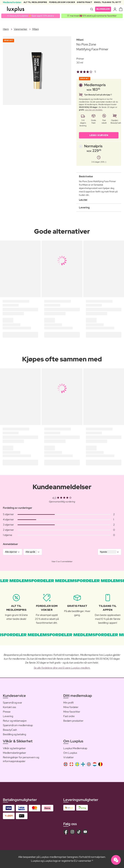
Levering (8, 716)
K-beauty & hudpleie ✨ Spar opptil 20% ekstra (31, 16)
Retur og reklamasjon (15, 721)
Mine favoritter (72, 712)
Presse (7, 712)
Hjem (6, 29)
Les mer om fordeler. (94, 110)
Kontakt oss (9, 707)
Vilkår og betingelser (14, 748)
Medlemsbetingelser (15, 753)
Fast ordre (69, 716)
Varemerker (21, 29)
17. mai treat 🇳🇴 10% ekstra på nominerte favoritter (92, 16)
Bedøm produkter (73, 721)
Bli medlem (103, 9)
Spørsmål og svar (13, 703)
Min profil (68, 703)
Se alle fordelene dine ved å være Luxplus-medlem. (62, 668)
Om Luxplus (70, 753)
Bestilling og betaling (14, 734)
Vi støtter (69, 757)
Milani (36, 29)
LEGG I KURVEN (99, 135)
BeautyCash (10, 730)
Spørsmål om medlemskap (18, 725)
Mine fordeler (71, 707)
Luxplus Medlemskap (75, 748)
